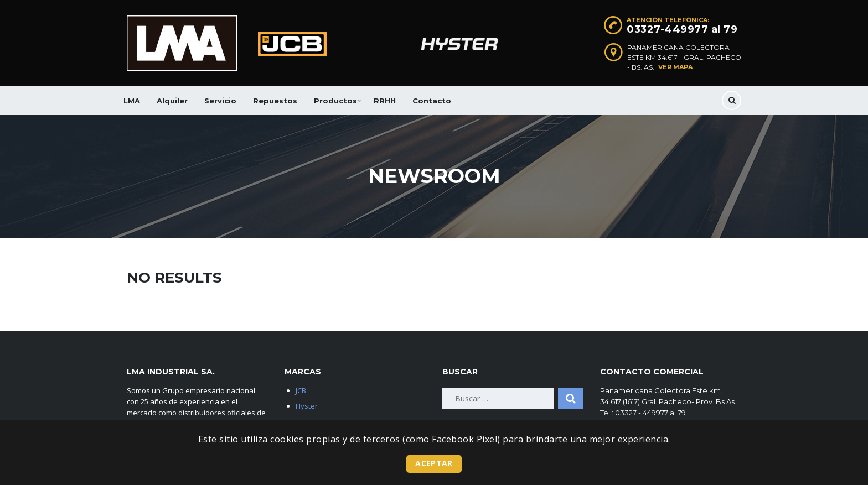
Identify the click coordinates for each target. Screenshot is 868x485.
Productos (335, 101)
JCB (301, 390)
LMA (132, 101)
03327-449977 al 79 (682, 29)
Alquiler (172, 101)
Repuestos (275, 101)
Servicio (220, 101)
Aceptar (434, 463)
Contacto (432, 101)
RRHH (385, 101)
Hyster (307, 406)
